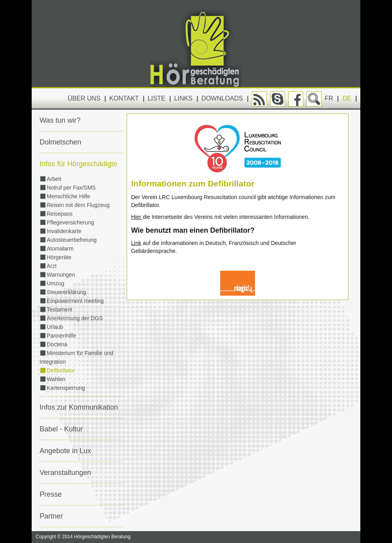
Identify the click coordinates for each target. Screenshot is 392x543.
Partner (51, 516)
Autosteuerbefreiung (72, 240)
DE (347, 98)
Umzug (55, 283)
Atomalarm (60, 249)
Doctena (57, 344)
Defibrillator (61, 370)
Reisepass (60, 214)
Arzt (52, 266)
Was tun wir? (60, 120)
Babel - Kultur (61, 429)
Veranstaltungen (65, 473)
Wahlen (56, 379)
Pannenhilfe (61, 336)
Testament (60, 309)
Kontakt (124, 98)
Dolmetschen (60, 142)
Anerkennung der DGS (75, 318)
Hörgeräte (59, 257)
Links (183, 98)
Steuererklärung (67, 292)
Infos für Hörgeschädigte (78, 164)
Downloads (222, 98)
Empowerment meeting (75, 301)
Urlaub (55, 327)
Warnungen (61, 275)
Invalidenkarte (64, 231)
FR (329, 98)
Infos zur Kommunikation (79, 407)
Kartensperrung (66, 388)
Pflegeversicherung (70, 222)
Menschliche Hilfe (69, 196)
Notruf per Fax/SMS (71, 188)
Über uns (84, 98)
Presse (51, 494)
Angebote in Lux (65, 451)
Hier (137, 217)
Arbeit (54, 179)
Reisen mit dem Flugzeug (78, 205)
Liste (156, 98)
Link (136, 243)
